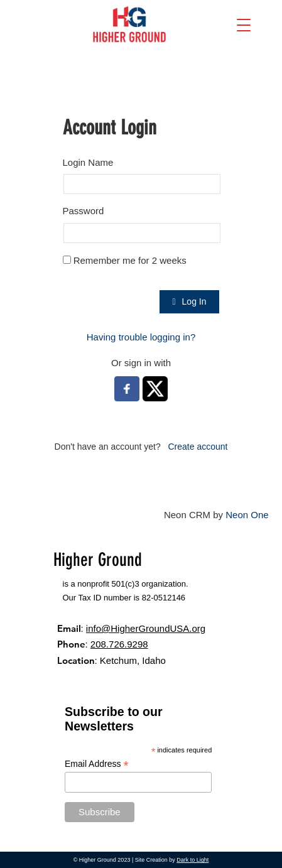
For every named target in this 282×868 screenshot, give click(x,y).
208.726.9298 (119, 644)
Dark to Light (193, 860)
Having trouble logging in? (141, 337)
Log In (189, 301)
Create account (198, 447)
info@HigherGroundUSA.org (146, 628)
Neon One (247, 515)
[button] (244, 25)
